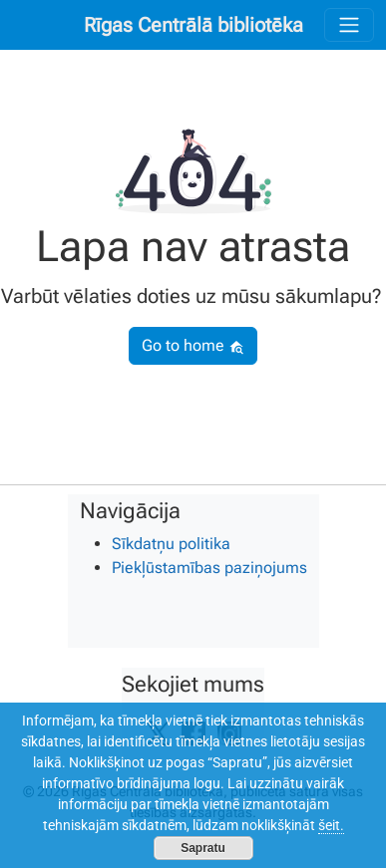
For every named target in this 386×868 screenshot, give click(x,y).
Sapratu (203, 848)
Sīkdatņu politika (171, 544)
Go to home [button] (193, 345)
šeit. (331, 825)
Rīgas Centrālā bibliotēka (193, 25)
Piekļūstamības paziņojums (209, 568)
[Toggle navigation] (349, 25)
